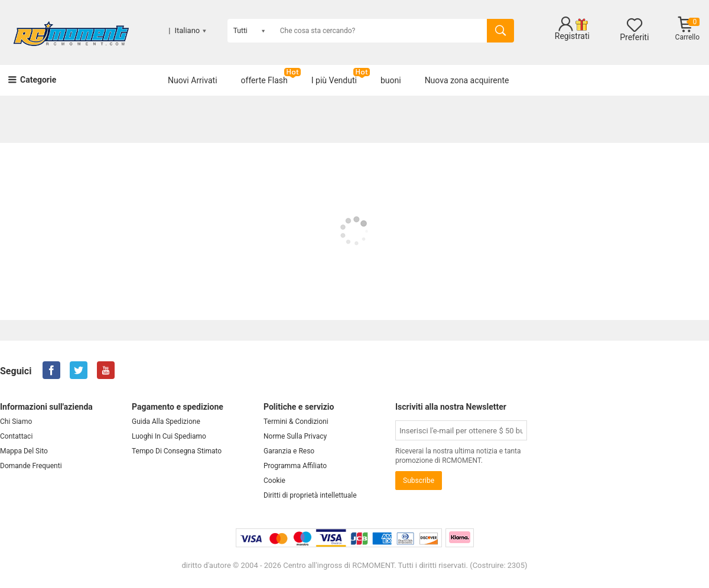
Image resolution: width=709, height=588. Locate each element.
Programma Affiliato (295, 466)
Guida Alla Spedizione (166, 422)
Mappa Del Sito (24, 451)
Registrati (572, 36)
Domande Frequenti (31, 466)
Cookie (274, 481)
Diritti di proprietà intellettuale (310, 495)
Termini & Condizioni (296, 422)
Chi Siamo (16, 422)
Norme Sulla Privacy (295, 436)
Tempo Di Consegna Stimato (177, 451)
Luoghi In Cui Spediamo (169, 436)
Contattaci (16, 436)
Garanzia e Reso (289, 451)
